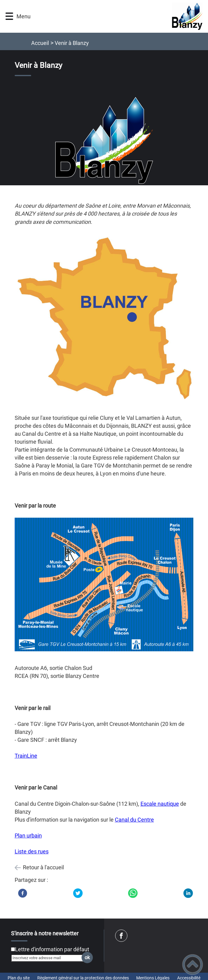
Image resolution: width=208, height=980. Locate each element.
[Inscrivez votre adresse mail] (49, 958)
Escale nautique (160, 804)
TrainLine (26, 756)
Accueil (40, 43)
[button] (9, 16)
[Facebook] (23, 893)
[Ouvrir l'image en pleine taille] (104, 141)
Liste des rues (32, 851)
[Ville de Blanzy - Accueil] (118, 16)
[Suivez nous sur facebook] (121, 936)
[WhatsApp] (133, 893)
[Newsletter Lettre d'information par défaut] (13, 949)
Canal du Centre (134, 820)
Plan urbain (28, 836)
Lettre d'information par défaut (52, 949)
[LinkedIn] (188, 893)
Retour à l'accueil (43, 867)
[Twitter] (78, 893)
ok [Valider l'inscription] (87, 958)
